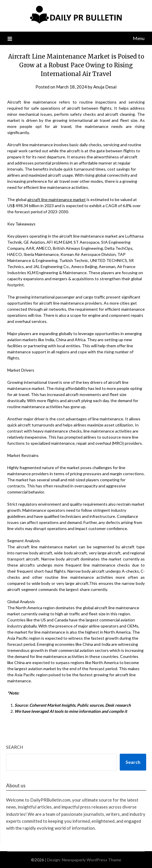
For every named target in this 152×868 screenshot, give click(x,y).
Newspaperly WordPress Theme (92, 860)
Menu (139, 38)
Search (15, 747)
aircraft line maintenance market (57, 199)
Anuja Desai (105, 87)
